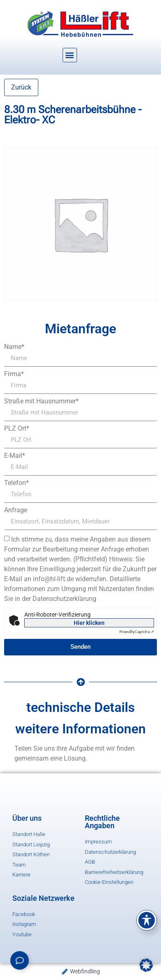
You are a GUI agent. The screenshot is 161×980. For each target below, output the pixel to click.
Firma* (14, 374)
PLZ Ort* (17, 429)
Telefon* (16, 483)
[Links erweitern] (20, 960)
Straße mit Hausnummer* (41, 401)
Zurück (21, 87)
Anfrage (16, 510)
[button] (70, 55)
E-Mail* (15, 456)
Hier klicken (89, 623)
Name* (14, 347)
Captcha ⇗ (137, 632)
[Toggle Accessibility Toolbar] (147, 920)
